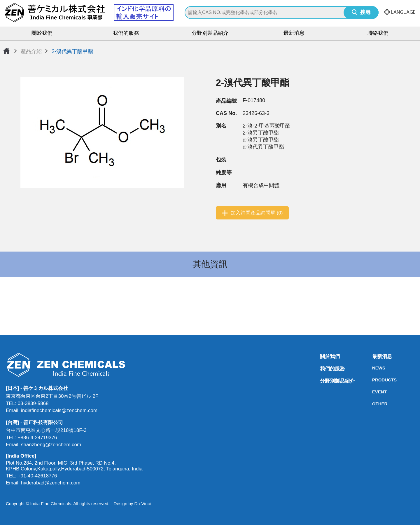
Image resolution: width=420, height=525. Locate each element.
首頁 (6, 51)
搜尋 (365, 13)
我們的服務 (126, 33)
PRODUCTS (374, 380)
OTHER (374, 404)
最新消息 (294, 33)
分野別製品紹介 (210, 33)
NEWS (374, 368)
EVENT (374, 392)
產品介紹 (31, 51)
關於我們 (42, 33)
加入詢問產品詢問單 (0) (257, 213)
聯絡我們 (378, 33)
